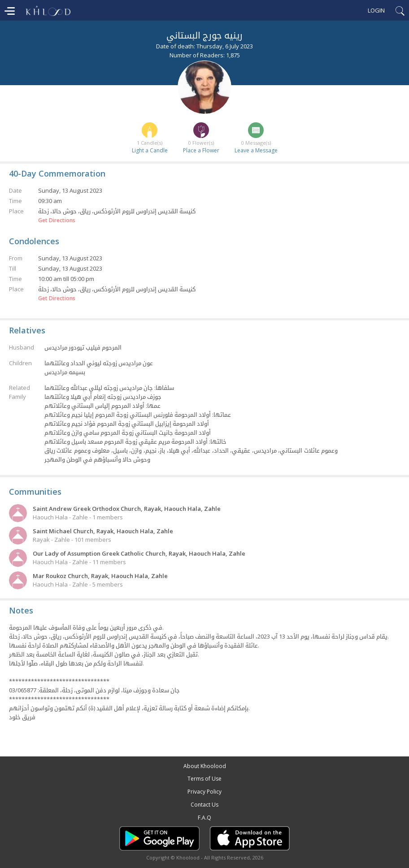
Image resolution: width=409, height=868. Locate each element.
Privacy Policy (204, 792)
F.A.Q (204, 818)
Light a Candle (150, 150)
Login (376, 10)
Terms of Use (204, 779)
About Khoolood (205, 766)
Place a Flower (201, 150)
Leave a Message (256, 150)
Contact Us (204, 805)
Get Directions (57, 220)
